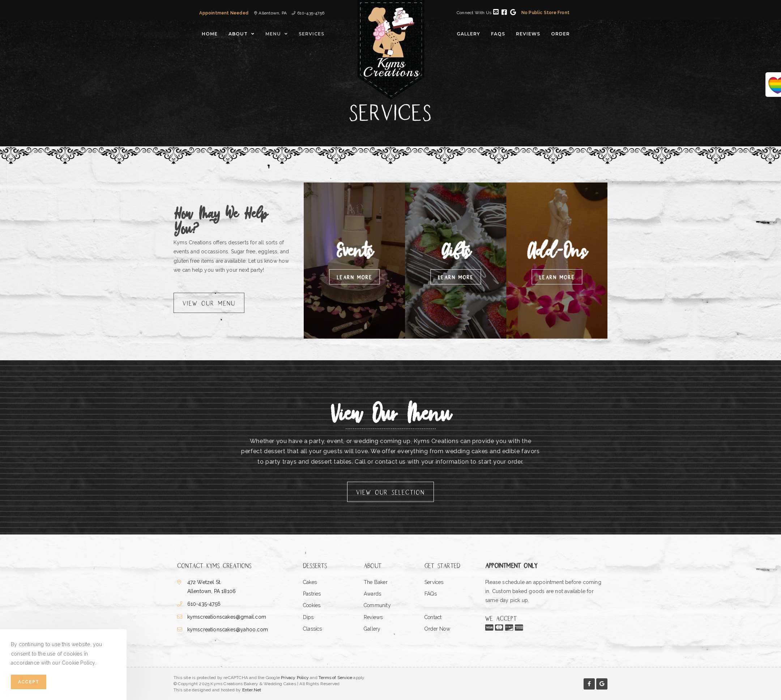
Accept (29, 682)
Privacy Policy (295, 678)
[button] (198, 303)
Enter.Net (252, 690)
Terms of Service (335, 678)
